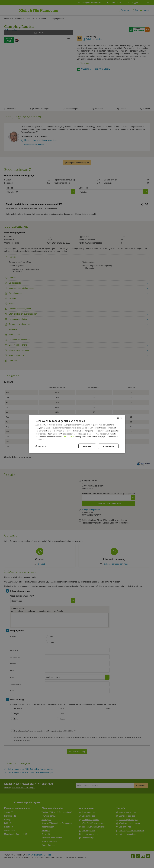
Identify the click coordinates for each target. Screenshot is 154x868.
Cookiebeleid (68, 437)
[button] (41, 446)
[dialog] (77, 434)
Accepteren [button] (108, 446)
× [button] (121, 418)
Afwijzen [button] (87, 446)
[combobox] (118, 418)
